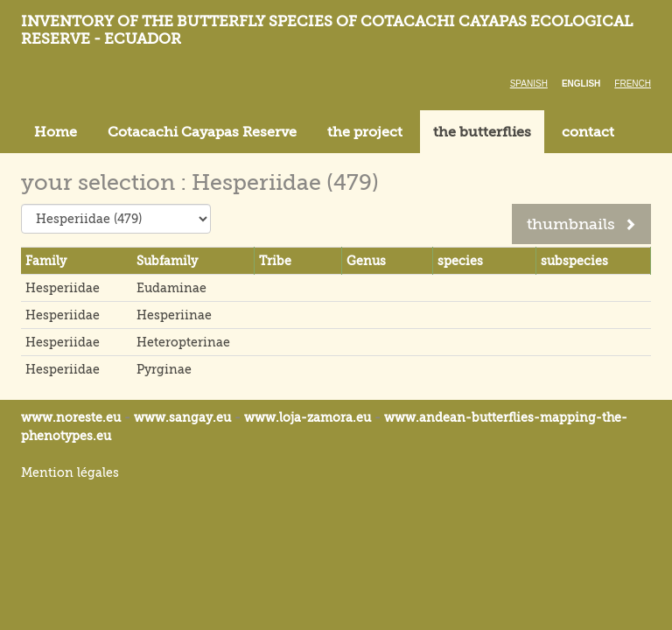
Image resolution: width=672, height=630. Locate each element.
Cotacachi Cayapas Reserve (202, 132)
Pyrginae (164, 369)
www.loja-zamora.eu (308, 417)
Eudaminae (171, 288)
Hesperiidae (63, 288)
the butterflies (482, 132)
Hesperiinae (174, 315)
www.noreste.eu (71, 417)
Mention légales (70, 472)
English (581, 84)
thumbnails (581, 224)
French (633, 84)
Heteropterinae (183, 342)
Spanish (529, 84)
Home (56, 132)
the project (365, 132)
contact (588, 132)
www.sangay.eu (182, 417)
